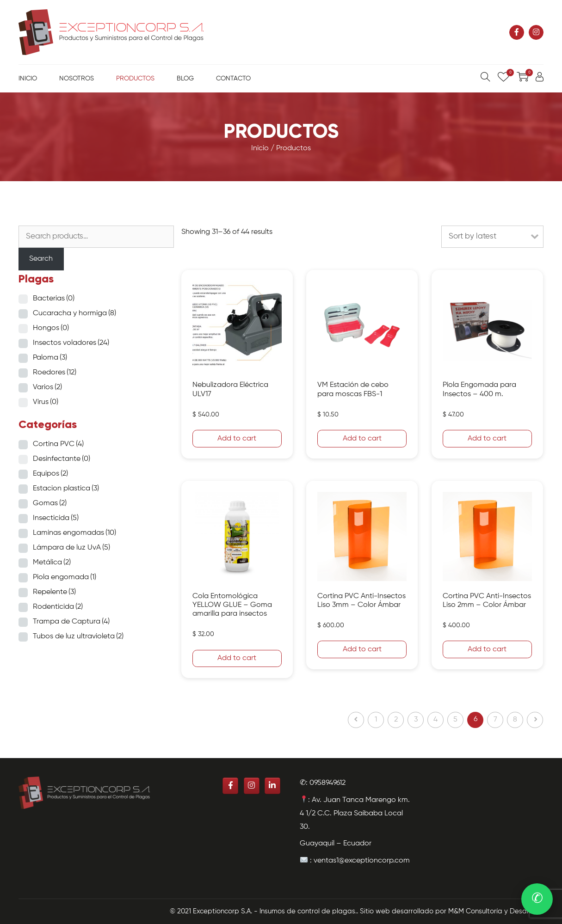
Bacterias (54, 299)
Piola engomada (65, 577)
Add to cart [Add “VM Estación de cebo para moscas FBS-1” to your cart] (362, 439)
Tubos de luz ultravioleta (78, 636)
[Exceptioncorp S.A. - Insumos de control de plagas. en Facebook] (517, 32)
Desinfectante (62, 459)
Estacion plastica (66, 489)
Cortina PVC (58, 444)
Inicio (28, 79)
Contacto (233, 79)
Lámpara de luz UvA (71, 548)
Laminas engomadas (74, 533)
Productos (135, 79)
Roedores (55, 373)
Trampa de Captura (71, 622)
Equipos (50, 474)
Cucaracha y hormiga (74, 313)
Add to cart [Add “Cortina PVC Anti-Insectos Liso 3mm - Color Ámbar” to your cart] (362, 649)
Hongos (51, 328)
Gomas (50, 503)
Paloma (50, 358)
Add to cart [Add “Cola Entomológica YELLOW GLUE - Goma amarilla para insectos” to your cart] (237, 658)
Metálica (52, 563)
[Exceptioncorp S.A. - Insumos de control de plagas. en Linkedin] (272, 786)
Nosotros (77, 79)
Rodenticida (58, 607)
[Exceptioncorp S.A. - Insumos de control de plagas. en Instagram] (536, 32)
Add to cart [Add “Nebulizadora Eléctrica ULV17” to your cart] (237, 439)
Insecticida (56, 518)
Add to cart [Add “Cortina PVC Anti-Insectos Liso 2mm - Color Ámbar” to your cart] (487, 649)
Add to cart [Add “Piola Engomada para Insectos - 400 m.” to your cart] (487, 439)
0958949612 (327, 783)
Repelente (54, 592)
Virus (46, 402)
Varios (47, 387)
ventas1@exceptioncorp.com (362, 861)
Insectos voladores (71, 343)
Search (41, 259)
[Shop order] (492, 237)
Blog (185, 79)
